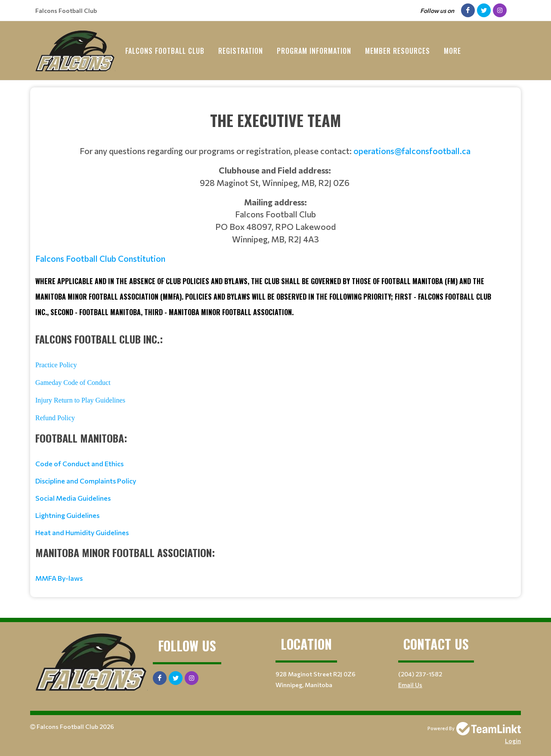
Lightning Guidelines (67, 515)
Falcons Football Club (165, 51)
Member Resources (398, 51)
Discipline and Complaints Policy (86, 481)
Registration (241, 51)
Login (513, 741)
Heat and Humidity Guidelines (82, 532)
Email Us (410, 685)
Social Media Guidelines (73, 498)
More (452, 51)
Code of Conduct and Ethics (79, 463)
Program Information (314, 51)
